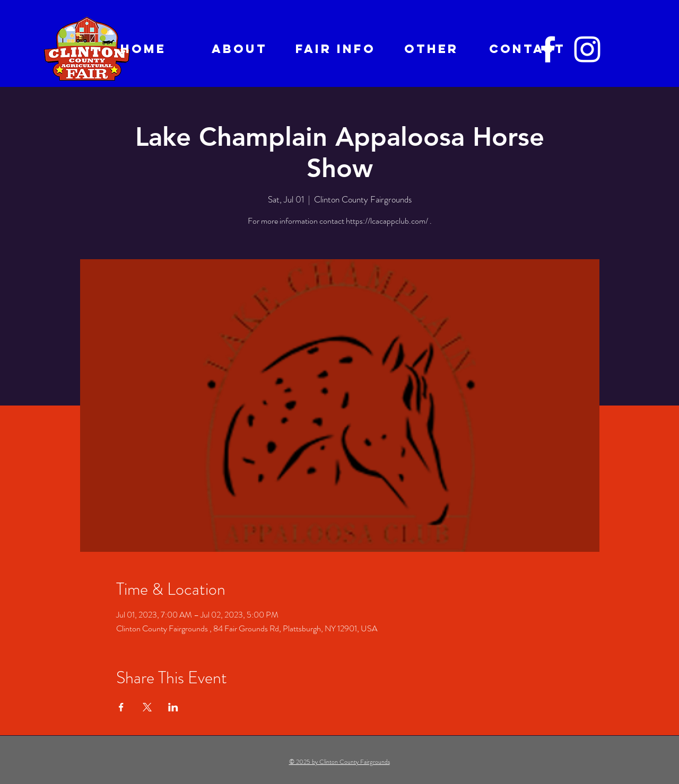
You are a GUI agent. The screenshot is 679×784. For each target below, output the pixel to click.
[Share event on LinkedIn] (173, 707)
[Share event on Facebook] (121, 707)
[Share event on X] (147, 707)
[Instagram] (587, 49)
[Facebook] (548, 49)
